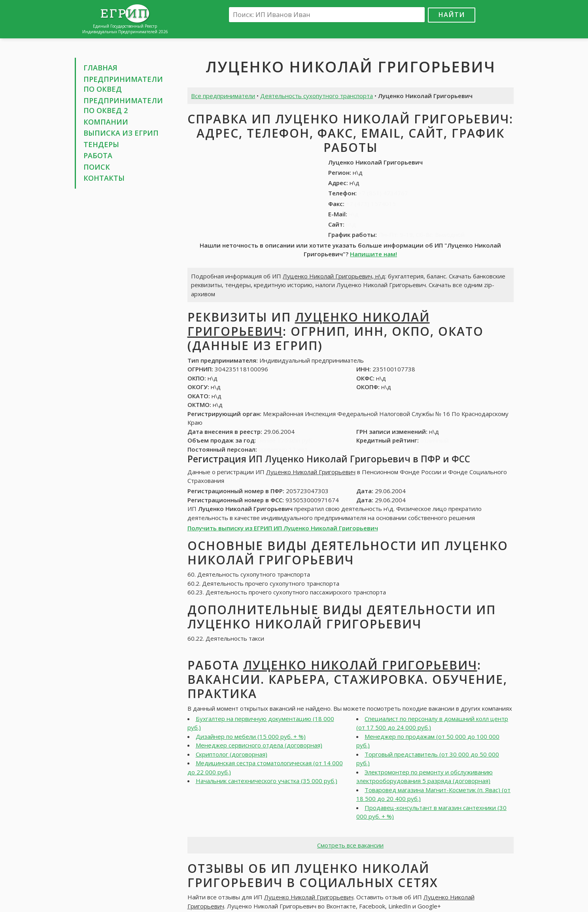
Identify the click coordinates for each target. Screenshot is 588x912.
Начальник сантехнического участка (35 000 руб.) (267, 781)
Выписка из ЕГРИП (121, 133)
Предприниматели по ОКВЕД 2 (123, 106)
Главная (100, 68)
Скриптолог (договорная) (232, 754)
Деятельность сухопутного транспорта (317, 96)
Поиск (97, 167)
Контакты (104, 178)
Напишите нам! (373, 254)
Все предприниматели (223, 96)
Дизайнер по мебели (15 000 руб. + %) (251, 736)
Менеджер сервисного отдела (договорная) (259, 745)
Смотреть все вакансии (350, 845)
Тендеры (101, 144)
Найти (452, 14)
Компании (106, 122)
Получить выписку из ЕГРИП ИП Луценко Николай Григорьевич (283, 528)
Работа (98, 155)
